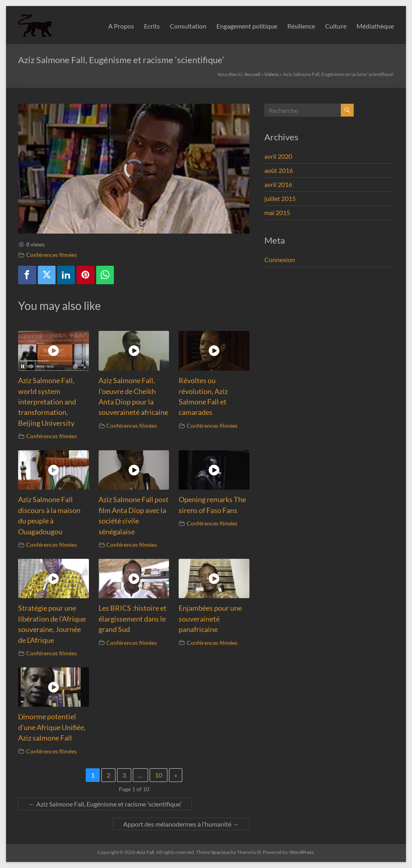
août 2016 (279, 170)
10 (159, 775)
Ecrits (152, 26)
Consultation (188, 26)
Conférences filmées (51, 255)
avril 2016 (278, 184)
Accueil (252, 74)
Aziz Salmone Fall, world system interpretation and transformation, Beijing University (47, 402)
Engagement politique (247, 26)
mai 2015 (277, 212)
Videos (272, 74)
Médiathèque (375, 26)
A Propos (121, 26)
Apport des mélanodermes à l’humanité (181, 824)
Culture (336, 26)
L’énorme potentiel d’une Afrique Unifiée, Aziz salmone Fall (52, 727)
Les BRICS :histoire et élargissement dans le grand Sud (133, 619)
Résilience (301, 26)
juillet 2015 (280, 198)
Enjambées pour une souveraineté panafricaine (210, 619)
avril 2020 (278, 156)
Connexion (280, 260)
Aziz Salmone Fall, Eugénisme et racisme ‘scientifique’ (105, 804)
